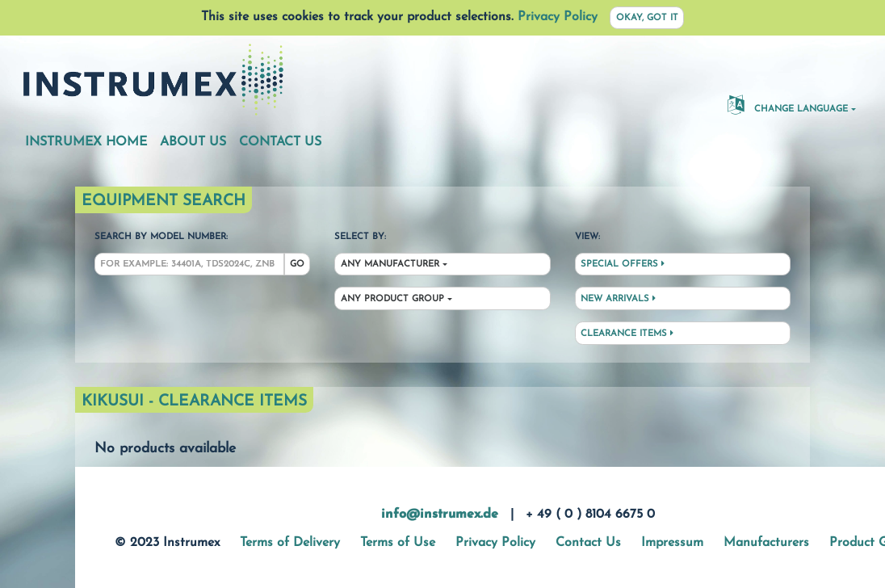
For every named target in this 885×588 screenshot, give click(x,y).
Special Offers (623, 264)
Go (297, 265)
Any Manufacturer (390, 265)
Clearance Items (627, 334)
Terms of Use (398, 543)
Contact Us (280, 142)
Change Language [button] (788, 104)
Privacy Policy (558, 17)
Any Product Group (392, 299)
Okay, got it (647, 18)
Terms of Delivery (290, 543)
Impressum (672, 543)
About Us (193, 142)
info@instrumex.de (440, 514)
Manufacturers (766, 543)
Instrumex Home (86, 142)
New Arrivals (618, 299)
